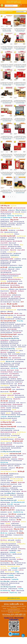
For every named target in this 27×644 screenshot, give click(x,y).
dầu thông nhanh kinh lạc (5, 257)
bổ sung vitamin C (21, 495)
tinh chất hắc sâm (12, 230)
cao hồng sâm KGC (6, 486)
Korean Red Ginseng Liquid (9, 334)
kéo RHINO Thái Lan (19, 382)
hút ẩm (22, 326)
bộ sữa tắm (3, 382)
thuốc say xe (3, 556)
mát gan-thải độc (4, 243)
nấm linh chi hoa (13, 495)
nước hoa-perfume (4, 537)
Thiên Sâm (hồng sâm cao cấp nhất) (9, 471)
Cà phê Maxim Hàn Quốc (17, 461)
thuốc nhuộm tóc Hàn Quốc (6, 306)
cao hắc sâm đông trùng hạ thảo (6, 430)
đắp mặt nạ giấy (21, 482)
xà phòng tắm (15, 579)
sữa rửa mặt (4, 401)
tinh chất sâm (12, 514)
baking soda (20, 283)
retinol (12, 297)
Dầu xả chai (4, 358)
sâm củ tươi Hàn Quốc (15, 436)
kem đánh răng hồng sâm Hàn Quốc (19, 354)
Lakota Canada (17, 504)
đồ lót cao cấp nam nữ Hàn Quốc (8, 542)
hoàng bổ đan (9, 308)
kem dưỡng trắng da (10, 493)
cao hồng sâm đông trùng (13, 589)
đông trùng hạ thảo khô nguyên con (7, 477)
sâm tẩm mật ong (22, 549)
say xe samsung (3, 252)
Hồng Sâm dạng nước (7, 313)
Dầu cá (18, 387)
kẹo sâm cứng (17, 297)
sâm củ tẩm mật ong (21, 238)
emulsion (18, 352)
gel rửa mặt (4, 267)
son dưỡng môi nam (4, 520)
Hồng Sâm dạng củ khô (6, 441)
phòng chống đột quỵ (18, 278)
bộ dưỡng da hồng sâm (5, 222)
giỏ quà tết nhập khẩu (17, 241)
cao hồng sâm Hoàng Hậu (5, 448)
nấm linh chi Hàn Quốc (14, 417)
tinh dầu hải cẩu (4, 512)
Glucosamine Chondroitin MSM (6, 333)
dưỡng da (21, 531)
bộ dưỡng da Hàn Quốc (6, 420)
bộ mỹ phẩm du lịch (11, 352)
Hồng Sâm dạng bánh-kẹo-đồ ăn (7, 212)
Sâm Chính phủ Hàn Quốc (8, 321)
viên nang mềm (4, 570)
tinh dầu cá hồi (3, 504)
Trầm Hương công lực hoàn (13, 566)
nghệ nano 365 (11, 466)
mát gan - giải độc (21, 250)
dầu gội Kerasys (15, 257)
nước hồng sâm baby (10, 516)
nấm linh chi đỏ (10, 361)
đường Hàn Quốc (11, 269)
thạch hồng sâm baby (21, 223)
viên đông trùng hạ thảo (17, 404)
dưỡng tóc (13, 591)
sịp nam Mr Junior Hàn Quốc (6, 461)
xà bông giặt (12, 552)
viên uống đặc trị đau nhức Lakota (7, 384)
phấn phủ (16, 313)
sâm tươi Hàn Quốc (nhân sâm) (6, 278)
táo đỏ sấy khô (17, 575)
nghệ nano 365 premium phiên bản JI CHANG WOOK (11, 300)
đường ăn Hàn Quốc (20, 591)
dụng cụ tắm (3, 304)
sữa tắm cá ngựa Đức (16, 491)
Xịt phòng (19, 542)
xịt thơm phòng (3, 545)
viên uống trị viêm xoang (20, 510)
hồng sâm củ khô (19, 529)
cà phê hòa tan (3, 498)
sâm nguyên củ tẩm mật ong (6, 547)
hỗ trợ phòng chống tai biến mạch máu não (10, 228)
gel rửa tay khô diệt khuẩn (5, 387)
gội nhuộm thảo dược (21, 514)
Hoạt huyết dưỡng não (15, 285)
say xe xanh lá (15, 570)
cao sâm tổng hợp (20, 230)
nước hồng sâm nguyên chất (6, 262)
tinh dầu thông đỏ (23, 218)
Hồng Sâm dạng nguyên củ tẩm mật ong (8, 574)
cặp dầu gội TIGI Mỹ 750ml (20, 324)
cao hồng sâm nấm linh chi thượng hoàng (8, 415)
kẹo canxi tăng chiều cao (5, 563)
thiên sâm (8, 413)
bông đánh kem (4, 466)
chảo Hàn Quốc (3, 380)
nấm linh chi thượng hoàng (6, 241)
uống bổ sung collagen (5, 459)
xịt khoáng (19, 587)
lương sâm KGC (9, 556)
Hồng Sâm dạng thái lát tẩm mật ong (8, 432)
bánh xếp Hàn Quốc (17, 253)
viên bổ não (3, 408)
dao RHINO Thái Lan (5, 488)
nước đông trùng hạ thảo (15, 267)
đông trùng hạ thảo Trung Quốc (20, 527)
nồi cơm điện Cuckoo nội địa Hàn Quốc (8, 403)
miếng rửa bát (10, 311)
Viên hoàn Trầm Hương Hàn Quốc (8, 310)
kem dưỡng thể (9, 317)
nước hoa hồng (10, 397)
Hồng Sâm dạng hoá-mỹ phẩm (7, 259)
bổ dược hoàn (16, 245)
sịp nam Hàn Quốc (18, 411)
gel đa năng (24, 259)
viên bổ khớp (16, 561)
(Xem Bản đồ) (16, 612)
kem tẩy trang (18, 216)
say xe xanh (6, 455)
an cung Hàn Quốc (11, 252)
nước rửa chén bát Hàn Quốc (19, 208)
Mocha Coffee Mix (16, 302)
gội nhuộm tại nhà (21, 356)
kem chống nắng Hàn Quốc (18, 502)
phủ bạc (12, 248)
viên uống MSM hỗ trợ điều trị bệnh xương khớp (12, 538)
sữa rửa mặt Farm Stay (18, 372)
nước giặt (8, 523)
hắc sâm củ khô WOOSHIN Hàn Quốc (8, 446)
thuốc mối (19, 345)
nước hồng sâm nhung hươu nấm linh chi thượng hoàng (11, 464)
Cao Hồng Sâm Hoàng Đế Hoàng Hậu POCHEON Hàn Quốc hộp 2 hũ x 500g (20, 119)
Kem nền (3, 362)
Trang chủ (2, 9)
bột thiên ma (17, 234)
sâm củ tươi (3, 308)
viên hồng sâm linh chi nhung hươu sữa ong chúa (11, 274)
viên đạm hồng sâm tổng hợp (6, 372)
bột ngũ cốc (14, 387)
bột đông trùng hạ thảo (21, 415)
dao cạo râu (23, 518)
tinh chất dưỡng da (9, 535)
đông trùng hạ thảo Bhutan (16, 448)
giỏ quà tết (3, 516)
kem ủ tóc (18, 557)
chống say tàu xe (19, 225)
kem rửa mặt (4, 474)
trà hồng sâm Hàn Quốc (5, 347)
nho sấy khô (21, 582)
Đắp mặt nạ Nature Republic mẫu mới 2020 (9, 418)
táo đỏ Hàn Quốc (4, 269)
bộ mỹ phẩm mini (4, 238)
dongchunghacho (15, 255)
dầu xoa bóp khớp (21, 386)
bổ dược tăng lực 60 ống (18, 443)
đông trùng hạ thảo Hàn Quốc (9, 500)
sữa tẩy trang (10, 216)
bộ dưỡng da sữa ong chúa (5, 331)
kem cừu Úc (10, 512)
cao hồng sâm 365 (12, 468)
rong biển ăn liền (4, 279)
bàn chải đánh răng (5, 591)
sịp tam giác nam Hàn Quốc (6, 375)
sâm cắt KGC (19, 349)
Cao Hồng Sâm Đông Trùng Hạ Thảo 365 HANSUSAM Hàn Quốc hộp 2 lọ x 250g (7, 173)
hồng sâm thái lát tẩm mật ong (14, 279)
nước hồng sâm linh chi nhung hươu (7, 365)
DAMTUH (23, 522)
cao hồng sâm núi (11, 210)
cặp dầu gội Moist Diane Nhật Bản (14, 247)
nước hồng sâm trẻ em (5, 248)
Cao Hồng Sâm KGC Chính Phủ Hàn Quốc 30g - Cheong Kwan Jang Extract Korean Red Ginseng (7, 65)
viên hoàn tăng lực (4, 468)
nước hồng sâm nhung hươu (6, 214)
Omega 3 (19, 551)
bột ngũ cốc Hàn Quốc (5, 495)
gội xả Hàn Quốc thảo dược (9, 283)
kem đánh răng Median (14, 366)
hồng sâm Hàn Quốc (18, 306)
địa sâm (21, 281)
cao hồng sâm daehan (15, 524)
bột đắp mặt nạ (12, 289)
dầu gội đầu (4, 230)
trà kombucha (20, 406)
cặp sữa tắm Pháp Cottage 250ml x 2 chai (8, 315)
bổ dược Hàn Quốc (20, 574)
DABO (12, 222)
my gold (19, 593)
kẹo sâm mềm (3, 397)
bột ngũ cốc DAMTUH (5, 291)
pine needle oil (10, 481)
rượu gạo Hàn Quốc (16, 547)
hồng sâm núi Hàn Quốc (16, 525)
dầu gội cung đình (12, 304)
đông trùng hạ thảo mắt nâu (20, 397)
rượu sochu (3, 443)
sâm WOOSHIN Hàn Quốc (18, 497)
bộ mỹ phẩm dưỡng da (6, 218)
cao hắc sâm (21, 570)
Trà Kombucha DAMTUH (18, 535)
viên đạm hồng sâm (5, 340)
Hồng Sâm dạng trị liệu (16, 413)
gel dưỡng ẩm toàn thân (16, 295)
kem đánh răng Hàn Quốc (8, 236)
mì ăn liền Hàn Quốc (13, 488)
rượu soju (2, 317)
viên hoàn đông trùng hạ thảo (7, 529)
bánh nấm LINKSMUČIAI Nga (6, 399)
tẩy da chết (10, 504)
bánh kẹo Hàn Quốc (15, 454)
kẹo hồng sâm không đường (14, 518)
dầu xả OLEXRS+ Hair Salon (20, 563)
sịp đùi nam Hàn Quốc (13, 377)
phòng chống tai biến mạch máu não (9, 437)
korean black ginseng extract (6, 469)
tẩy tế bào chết (16, 430)
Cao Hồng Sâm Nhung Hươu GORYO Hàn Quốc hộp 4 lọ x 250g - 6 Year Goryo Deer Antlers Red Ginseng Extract (7, 155)
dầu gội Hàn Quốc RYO (8, 510)
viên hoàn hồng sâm (12, 223)
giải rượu (20, 384)
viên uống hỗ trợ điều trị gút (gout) (7, 439)
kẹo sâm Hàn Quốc (4, 593)
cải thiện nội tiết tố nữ (5, 255)
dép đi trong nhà (10, 370)
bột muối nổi (9, 408)
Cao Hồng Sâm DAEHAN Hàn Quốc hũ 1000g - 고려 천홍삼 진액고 (7, 47)
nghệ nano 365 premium (17, 486)
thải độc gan (21, 459)
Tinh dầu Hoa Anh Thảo (13, 531)
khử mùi (2, 535)
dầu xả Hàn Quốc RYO (17, 287)
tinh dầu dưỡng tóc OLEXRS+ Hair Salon (8, 406)
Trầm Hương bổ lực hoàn (18, 214)
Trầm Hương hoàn (5, 385)
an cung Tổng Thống (15, 490)
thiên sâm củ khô (4, 589)
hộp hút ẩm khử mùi (20, 389)
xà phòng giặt (14, 568)
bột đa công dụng (4, 354)
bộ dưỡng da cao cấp (10, 382)
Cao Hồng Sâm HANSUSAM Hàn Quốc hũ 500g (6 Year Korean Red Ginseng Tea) (20, 29)
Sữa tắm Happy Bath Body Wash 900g (8, 225)
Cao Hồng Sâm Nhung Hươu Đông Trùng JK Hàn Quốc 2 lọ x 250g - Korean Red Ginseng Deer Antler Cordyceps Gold (20, 101)
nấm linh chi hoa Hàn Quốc (14, 583)
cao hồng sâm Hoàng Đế (7, 577)
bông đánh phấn (13, 291)
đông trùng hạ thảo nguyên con (7, 527)
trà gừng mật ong (14, 459)
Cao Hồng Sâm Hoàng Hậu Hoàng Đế (11, 451)
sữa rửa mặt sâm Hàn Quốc (6, 410)
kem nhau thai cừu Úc (5, 260)
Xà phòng (21, 589)
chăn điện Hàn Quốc (4, 559)
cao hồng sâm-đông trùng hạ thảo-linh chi (8, 544)
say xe (16, 577)
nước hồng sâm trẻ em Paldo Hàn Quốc (8, 323)
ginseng (17, 289)
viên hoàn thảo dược (20, 446)
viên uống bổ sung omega (6, 295)
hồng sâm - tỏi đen (14, 386)
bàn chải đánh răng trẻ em (20, 477)
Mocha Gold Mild (13, 559)
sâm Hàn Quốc (3, 370)
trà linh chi (18, 269)
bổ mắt (18, 403)
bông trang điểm (17, 394)
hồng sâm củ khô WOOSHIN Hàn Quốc (8, 564)
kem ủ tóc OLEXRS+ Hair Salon (7, 245)
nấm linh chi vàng (7, 363)
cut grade (19, 552)
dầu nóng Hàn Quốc (4, 518)
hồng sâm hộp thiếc (9, 572)
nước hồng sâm (5, 206)
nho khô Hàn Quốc (14, 582)
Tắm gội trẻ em (4, 289)
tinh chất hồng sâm (21, 432)
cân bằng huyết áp (21, 544)
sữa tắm (19, 520)
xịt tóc (2, 363)
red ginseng (4, 210)
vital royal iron (19, 422)
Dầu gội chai (20, 468)
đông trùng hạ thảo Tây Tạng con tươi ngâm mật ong (10, 327)
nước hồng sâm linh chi (5, 220)
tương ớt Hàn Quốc (13, 356)
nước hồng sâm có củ (13, 351)
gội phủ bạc (19, 379)
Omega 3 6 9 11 (23, 403)
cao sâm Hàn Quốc (6, 389)
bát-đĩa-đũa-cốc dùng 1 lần (19, 222)
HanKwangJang (10, 498)
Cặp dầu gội (13, 391)
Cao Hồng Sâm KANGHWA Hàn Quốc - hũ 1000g (7, 29)
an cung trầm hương (18, 481)
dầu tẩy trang (4, 533)
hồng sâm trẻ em (17, 399)
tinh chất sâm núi (12, 520)
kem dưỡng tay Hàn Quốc (20, 319)
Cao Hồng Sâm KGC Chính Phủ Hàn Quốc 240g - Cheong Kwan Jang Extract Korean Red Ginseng (7, 83)
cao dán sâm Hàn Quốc (16, 363)
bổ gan (21, 245)
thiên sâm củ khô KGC (5, 250)
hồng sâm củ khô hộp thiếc (8, 427)
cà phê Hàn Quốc (9, 443)
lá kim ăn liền (18, 212)
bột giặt (10, 354)
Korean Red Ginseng (6, 561)
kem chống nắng (5, 581)
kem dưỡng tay (20, 559)
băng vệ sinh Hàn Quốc (5, 479)
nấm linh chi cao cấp (4, 583)
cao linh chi (21, 351)
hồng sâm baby (13, 250)
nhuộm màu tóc (3, 311)
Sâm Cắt (14, 410)
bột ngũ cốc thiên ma (4, 366)
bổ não (2, 232)
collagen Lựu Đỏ (23, 368)
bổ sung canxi (22, 298)
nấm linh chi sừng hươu (5, 368)
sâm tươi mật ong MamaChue (13, 281)
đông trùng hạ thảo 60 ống (8, 349)
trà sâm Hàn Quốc (4, 298)
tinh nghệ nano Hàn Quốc (5, 264)
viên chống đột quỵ (4, 356)
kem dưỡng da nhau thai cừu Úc (6, 253)
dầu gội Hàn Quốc (18, 441)
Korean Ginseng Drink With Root (7, 475)
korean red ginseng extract (8, 429)
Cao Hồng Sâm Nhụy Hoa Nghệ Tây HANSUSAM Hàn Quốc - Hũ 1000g (20, 191)
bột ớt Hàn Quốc (12, 401)
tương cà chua (20, 334)
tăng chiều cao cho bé (17, 317)
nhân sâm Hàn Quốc (21, 315)
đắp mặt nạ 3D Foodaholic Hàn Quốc (7, 319)
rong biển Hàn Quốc (21, 236)
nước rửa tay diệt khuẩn (6, 525)
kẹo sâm (24, 454)
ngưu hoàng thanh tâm (5, 297)
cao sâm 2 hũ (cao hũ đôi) (5, 483)
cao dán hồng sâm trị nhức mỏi (15, 340)
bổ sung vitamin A (4, 223)
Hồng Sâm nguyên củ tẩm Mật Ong (7, 506)
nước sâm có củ (16, 336)
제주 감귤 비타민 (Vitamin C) (6, 554)
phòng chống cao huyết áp (6, 497)
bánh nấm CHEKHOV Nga (6, 434)
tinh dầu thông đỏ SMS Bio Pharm (7, 411)
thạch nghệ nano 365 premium (6, 326)
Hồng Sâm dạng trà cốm (19, 395)
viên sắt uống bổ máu (12, 551)
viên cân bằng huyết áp (14, 374)
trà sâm (2, 493)
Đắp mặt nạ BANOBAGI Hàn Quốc (11, 232)
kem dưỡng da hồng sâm (5, 490)
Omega (12, 563)
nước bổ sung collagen (19, 439)
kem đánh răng (5, 508)
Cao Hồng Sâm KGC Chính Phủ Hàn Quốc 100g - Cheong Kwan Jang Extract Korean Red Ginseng (20, 65)
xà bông (17, 572)
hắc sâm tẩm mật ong (21, 427)
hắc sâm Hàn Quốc (17, 333)
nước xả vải (24, 491)
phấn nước (13, 508)
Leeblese (24, 464)
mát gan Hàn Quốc (16, 522)
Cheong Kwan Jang (6, 336)
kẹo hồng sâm (3, 395)
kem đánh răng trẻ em (5, 549)
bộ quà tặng (20, 321)
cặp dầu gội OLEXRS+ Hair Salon (7, 360)
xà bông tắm (4, 417)
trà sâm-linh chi (3, 575)
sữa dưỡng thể (21, 500)
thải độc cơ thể (11, 395)
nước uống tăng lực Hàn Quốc (20, 506)
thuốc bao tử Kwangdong (5, 436)
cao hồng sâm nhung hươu (5, 585)
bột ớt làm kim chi (4, 514)
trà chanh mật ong (4, 377)
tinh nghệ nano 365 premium (6, 226)
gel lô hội (2, 572)
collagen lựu (3, 413)
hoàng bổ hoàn (19, 516)
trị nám (19, 437)
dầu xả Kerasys (4, 540)
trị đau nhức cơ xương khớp (7, 234)
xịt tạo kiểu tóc (18, 540)
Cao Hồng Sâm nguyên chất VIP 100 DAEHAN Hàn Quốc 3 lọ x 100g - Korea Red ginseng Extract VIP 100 (7, 119)
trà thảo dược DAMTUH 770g (13, 545)
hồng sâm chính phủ (6, 208)
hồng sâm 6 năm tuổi (4, 392)
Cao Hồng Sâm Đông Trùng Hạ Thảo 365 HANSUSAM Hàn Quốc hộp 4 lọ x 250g (20, 155)
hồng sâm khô (14, 220)
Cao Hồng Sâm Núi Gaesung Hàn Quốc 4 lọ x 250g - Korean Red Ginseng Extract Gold (7, 137)
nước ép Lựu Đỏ (4, 550)
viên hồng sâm (21, 291)
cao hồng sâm (12, 293)
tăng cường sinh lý (16, 326)
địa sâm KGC (24, 212)
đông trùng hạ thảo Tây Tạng (15, 260)
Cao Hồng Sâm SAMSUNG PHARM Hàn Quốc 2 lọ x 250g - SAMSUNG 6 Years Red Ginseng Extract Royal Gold (7, 191)
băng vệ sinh (13, 206)
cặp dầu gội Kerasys (5, 568)
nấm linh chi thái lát (22, 347)
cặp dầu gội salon (4, 531)
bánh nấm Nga (13, 379)
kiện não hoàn (3, 352)
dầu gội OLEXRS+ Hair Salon (17, 331)
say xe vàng (24, 345)
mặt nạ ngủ (15, 420)
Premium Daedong (13, 455)
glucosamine (3, 566)
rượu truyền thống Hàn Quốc (6, 272)
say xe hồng (17, 365)
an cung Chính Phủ (22, 568)
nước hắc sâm (17, 466)
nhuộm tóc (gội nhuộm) (12, 329)
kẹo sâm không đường (19, 362)
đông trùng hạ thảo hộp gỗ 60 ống (10, 338)
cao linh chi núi (3, 481)
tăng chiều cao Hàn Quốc (17, 554)
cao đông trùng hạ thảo (5, 345)
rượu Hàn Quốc (19, 564)
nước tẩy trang (14, 368)
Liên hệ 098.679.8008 (7, 31)
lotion (2, 455)
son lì (22, 302)
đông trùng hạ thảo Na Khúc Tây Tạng (8, 558)
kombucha (2, 524)
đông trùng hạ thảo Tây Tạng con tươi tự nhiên (9, 344)
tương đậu (14, 262)
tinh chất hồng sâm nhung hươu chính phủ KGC (10, 276)
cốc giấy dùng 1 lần (12, 533)
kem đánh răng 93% (4, 374)
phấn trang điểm (11, 540)
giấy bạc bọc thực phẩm (5, 379)
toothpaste (14, 482)
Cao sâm (15, 217)
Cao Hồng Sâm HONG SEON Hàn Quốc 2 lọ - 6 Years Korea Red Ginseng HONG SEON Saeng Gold (20, 83)
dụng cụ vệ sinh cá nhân (5, 579)
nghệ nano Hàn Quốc (4, 552)
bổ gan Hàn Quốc (5, 454)
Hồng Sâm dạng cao (21, 210)
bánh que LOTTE (14, 347)
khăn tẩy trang (4, 462)
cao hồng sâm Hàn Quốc (8, 422)
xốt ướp (21, 490)
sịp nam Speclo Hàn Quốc (6, 271)
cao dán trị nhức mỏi (12, 238)
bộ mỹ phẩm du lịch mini (14, 474)
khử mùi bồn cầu (18, 248)
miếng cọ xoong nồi (12, 243)
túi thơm (20, 484)
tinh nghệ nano (3, 216)
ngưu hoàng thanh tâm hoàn (6, 445)
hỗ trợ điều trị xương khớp (17, 479)
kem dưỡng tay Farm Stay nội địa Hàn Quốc (16, 380)
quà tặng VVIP (4, 246)
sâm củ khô (14, 457)
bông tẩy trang (13, 592)
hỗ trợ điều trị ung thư (5, 285)
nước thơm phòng (16, 408)
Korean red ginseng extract (11, 9)
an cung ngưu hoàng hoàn (6, 394)
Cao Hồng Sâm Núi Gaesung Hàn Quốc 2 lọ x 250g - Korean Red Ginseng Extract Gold (20, 137)
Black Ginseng (3, 329)
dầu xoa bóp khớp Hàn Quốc (20, 360)
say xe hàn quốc (13, 345)
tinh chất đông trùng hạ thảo (8, 587)
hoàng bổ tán (15, 271)
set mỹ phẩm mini (18, 259)
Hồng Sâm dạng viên (5, 287)
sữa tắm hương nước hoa (6, 522)
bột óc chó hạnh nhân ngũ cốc (6, 302)
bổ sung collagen (4, 293)
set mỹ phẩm (11, 575)
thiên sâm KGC (20, 455)
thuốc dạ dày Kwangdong (5, 502)
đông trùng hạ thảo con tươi (6, 450)
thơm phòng (3, 281)
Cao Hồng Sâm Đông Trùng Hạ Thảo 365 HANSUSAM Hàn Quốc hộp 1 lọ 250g (20, 173)
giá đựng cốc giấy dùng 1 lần (6, 491)
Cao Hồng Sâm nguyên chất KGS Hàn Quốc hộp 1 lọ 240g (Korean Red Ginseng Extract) (7, 101)
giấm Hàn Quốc (3, 239)
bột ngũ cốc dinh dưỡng (22, 310)
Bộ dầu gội (21, 471)
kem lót (14, 389)
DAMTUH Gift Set (16, 375)
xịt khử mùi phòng (11, 239)
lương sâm (20, 265)
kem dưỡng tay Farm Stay (14, 342)
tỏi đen (10, 358)
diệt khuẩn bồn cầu (4, 342)
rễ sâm (21, 314)
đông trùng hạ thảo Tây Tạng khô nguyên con (9, 265)
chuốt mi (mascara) (4, 351)
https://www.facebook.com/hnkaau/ (13, 609)
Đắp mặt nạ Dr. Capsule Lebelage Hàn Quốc (9, 484)
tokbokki (10, 570)
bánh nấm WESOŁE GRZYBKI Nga (7, 324)
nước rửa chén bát (16, 434)
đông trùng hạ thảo (6, 424)
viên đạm (17, 370)
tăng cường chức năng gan (6, 404)
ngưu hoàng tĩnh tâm (17, 358)
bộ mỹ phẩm (20, 533)
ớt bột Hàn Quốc (14, 549)
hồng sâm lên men (23, 289)
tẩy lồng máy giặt (20, 493)
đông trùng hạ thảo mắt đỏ (13, 298)
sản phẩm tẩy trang (18, 512)
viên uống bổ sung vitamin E (6, 457)
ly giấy (16, 384)
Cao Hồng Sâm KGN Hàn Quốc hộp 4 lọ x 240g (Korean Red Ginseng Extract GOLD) (20, 47)
